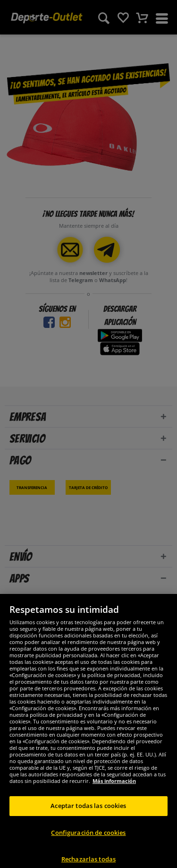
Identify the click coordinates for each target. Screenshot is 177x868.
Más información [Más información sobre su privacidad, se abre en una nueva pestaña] (114, 786)
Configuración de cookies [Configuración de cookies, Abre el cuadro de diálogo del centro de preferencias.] (88, 838)
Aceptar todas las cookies (88, 811)
